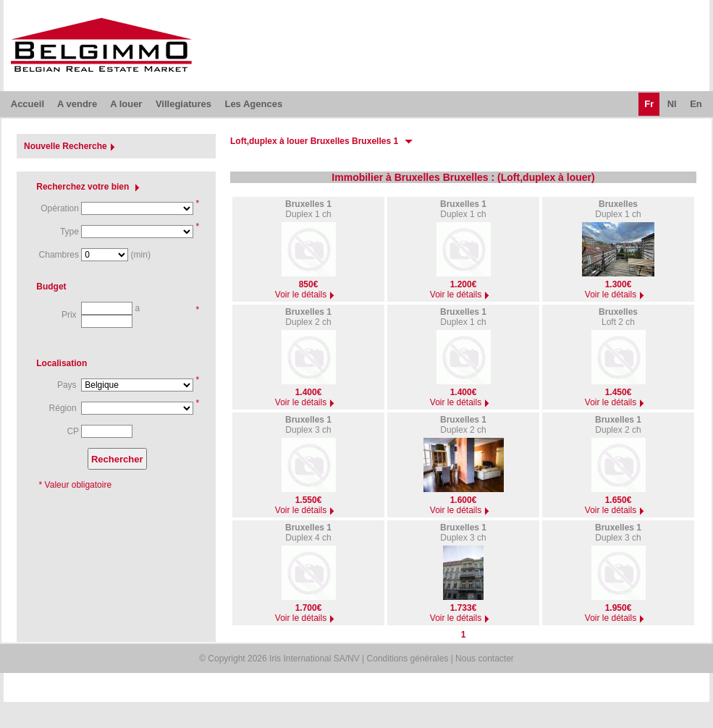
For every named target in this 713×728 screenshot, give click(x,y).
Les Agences (253, 104)
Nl (672, 104)
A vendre (77, 104)
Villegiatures (183, 104)
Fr (649, 104)
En (696, 104)
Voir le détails (307, 295)
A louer (126, 104)
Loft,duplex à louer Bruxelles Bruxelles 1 (314, 141)
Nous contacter (485, 659)
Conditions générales (408, 659)
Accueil (28, 104)
